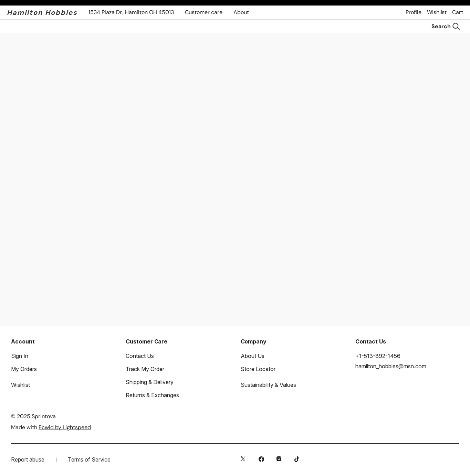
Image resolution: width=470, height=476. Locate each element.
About (241, 12)
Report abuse (28, 459)
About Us (253, 356)
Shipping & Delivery (150, 382)
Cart (458, 12)
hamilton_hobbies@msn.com (391, 366)
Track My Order (145, 369)
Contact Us (140, 356)
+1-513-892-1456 (378, 356)
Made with (51, 427)
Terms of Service (89, 459)
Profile (413, 12)
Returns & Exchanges (152, 395)
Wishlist (437, 12)
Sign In (20, 356)
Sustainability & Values (268, 385)
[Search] (446, 27)
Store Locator (258, 369)
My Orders (24, 369)
